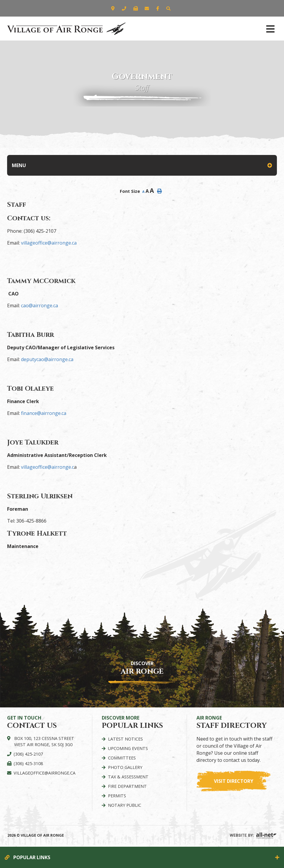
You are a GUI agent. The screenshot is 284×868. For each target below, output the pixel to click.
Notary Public (125, 805)
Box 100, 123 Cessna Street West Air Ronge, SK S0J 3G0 (44, 742)
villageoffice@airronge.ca (49, 243)
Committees (122, 758)
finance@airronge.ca (44, 413)
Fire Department (127, 786)
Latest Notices (125, 739)
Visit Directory (234, 781)
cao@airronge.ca (39, 306)
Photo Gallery (125, 767)
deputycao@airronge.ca (47, 359)
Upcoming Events (128, 748)
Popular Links (32, 857)
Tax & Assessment (128, 777)
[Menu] (270, 29)
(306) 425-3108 (28, 763)
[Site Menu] (142, 165)
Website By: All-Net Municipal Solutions (253, 836)
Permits (117, 796)
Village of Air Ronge (66, 29)
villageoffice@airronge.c (47, 467)
